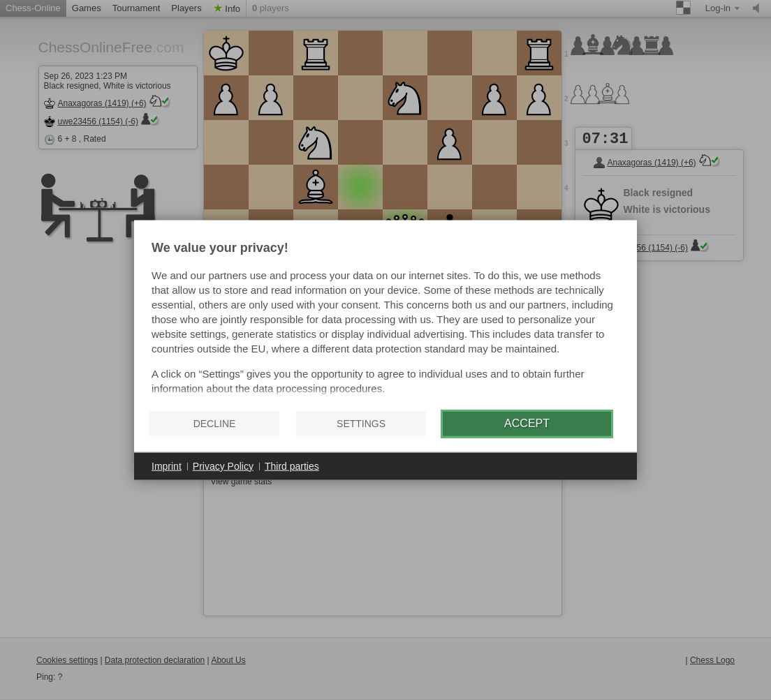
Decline (215, 424)
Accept (527, 423)
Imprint (167, 466)
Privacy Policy (223, 466)
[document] (385, 320)
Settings (361, 424)
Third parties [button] (292, 466)
